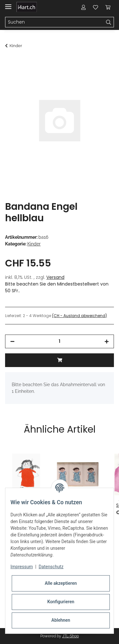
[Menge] (60, 341)
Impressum (22, 567)
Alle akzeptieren (61, 583)
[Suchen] (54, 22)
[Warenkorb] (108, 7)
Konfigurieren (61, 602)
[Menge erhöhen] (107, 341)
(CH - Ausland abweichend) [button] (79, 316)
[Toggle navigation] (8, 4)
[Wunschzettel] (96, 7)
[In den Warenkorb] (10, 63)
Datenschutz (51, 567)
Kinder (34, 244)
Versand (55, 277)
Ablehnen (61, 620)
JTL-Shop (70, 636)
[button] (83, 7)
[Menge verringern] (12, 341)
